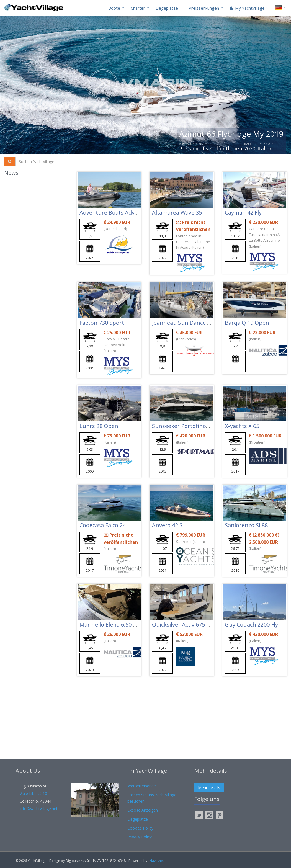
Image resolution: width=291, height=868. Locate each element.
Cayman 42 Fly (243, 213)
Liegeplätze (167, 8)
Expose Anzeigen (143, 810)
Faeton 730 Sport (102, 323)
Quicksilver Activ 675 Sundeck (190, 624)
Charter (138, 8)
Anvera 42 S (167, 525)
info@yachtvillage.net (39, 809)
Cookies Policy (140, 828)
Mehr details (209, 788)
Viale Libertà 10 (33, 793)
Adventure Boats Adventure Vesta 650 (129, 213)
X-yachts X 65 (242, 426)
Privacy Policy (140, 837)
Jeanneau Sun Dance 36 (183, 323)
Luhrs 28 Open (99, 426)
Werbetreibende (142, 786)
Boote (114, 8)
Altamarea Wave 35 (177, 213)
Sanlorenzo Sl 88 (246, 525)
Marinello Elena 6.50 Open (113, 624)
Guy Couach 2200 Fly (251, 624)
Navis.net (157, 861)
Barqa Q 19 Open (247, 323)
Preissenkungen (204, 8)
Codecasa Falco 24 (103, 525)
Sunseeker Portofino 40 (183, 426)
